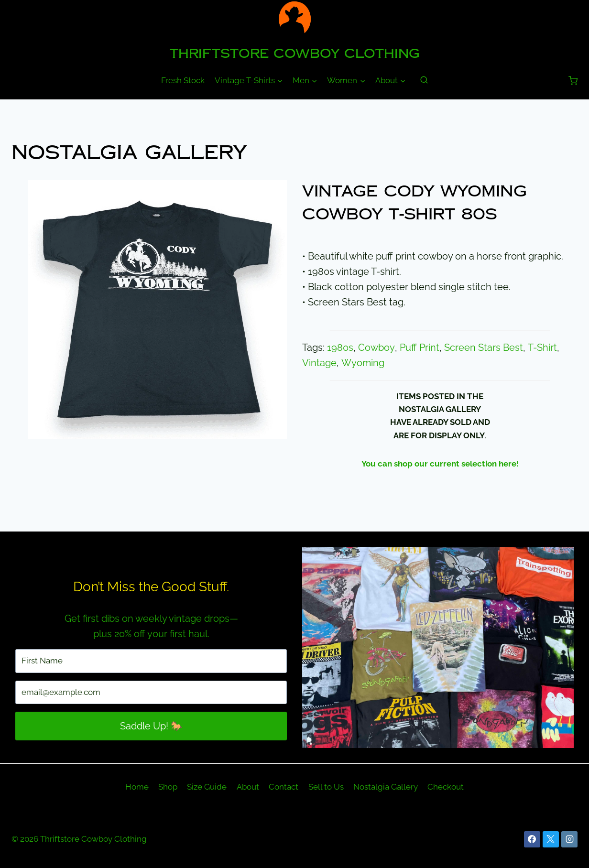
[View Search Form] (424, 80)
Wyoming (362, 363)
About (248, 787)
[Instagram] (569, 839)
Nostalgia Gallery (129, 153)
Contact (284, 787)
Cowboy (376, 347)
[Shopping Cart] (573, 81)
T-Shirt (541, 347)
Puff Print (419, 347)
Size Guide (207, 787)
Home (137, 787)
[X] (551, 839)
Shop (168, 787)
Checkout (446, 787)
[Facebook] (532, 839)
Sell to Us (326, 787)
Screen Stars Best (483, 347)
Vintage (319, 363)
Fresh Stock (183, 80)
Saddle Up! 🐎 (151, 726)
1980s (340, 347)
